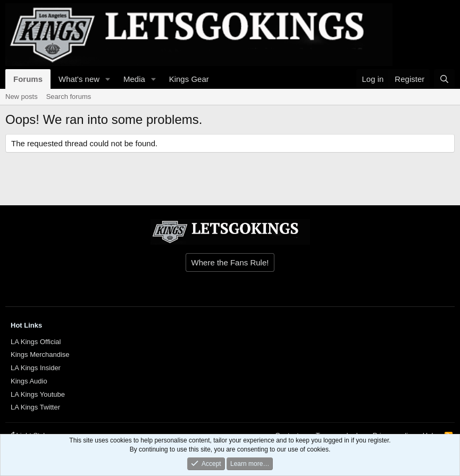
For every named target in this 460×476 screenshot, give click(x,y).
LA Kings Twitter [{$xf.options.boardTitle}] (35, 407)
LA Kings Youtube (38, 394)
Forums (28, 79)
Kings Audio (29, 381)
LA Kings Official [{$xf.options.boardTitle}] (36, 342)
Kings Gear (189, 79)
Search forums (69, 97)
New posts (22, 97)
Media (134, 79)
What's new (79, 79)
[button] (108, 79)
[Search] (444, 79)
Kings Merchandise (40, 354)
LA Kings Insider (36, 368)
